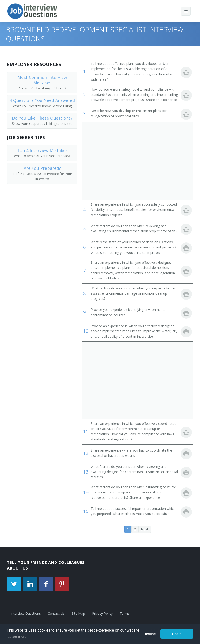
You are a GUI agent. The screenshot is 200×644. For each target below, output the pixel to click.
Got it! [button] (177, 634)
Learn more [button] (17, 637)
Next (145, 529)
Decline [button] (150, 634)
